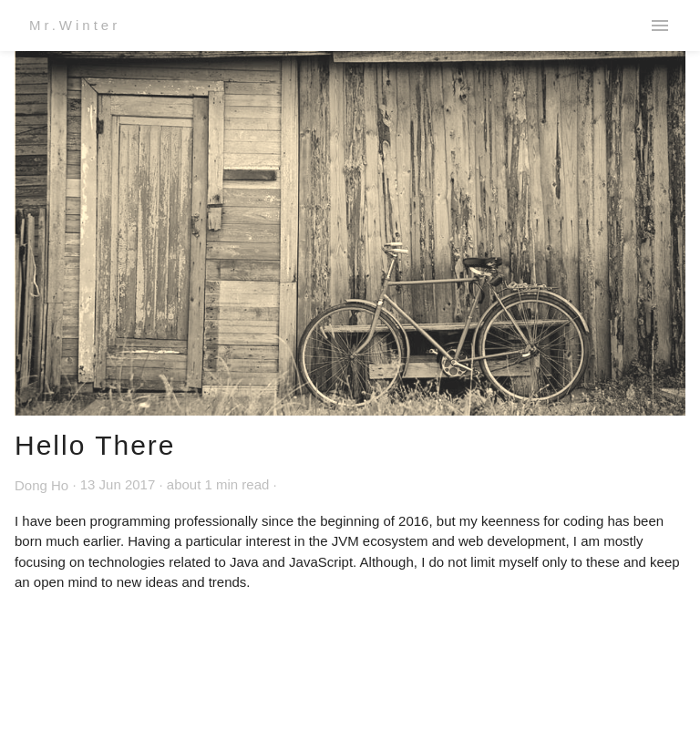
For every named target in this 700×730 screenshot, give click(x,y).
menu (660, 26)
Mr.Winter (75, 25)
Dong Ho (41, 485)
